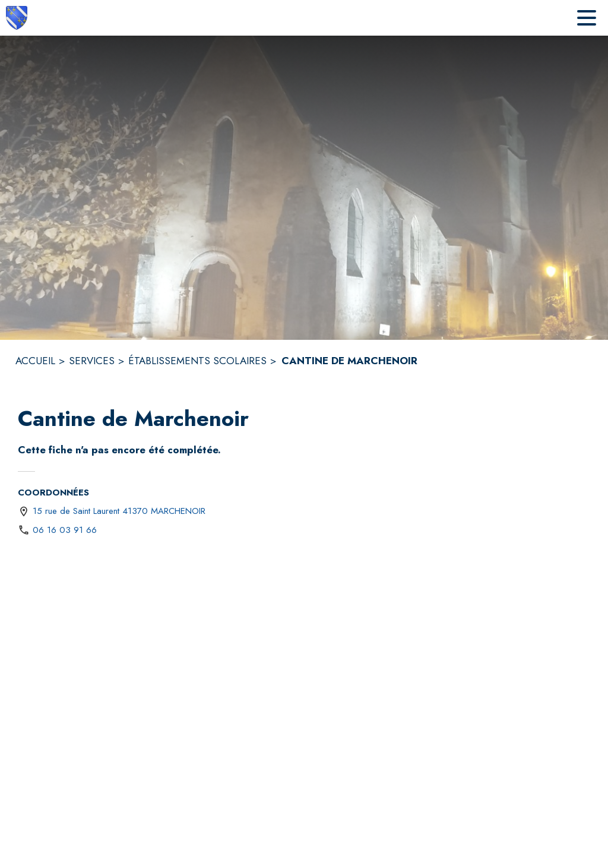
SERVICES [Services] (92, 361)
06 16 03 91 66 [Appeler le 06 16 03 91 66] (65, 530)
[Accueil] (17, 18)
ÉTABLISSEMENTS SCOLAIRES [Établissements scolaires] (197, 361)
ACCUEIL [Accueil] (35, 361)
